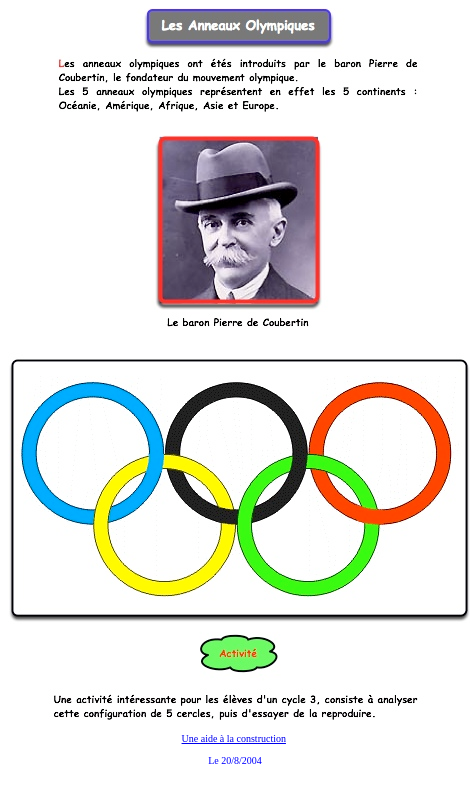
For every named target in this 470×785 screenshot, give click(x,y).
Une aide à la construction (234, 738)
